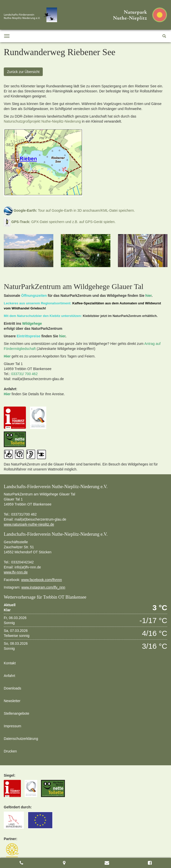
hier (148, 296)
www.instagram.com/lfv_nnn (43, 587)
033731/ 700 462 (25, 374)
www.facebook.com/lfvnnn (41, 580)
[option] (29, 251)
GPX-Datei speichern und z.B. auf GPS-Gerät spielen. (60, 222)
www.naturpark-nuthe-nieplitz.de (29, 524)
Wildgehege (32, 323)
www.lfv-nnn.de (16, 572)
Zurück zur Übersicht (23, 72)
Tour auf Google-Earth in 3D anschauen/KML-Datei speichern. (69, 210)
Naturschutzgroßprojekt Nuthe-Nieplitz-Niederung (42, 121)
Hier (7, 356)
